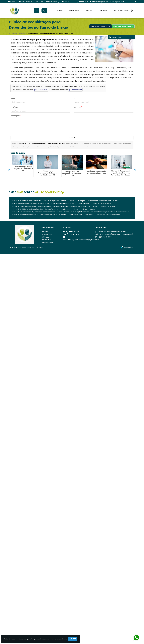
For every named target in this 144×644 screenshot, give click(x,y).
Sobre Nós (74, 11)
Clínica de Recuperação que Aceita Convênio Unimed (31, 203)
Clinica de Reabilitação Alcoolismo (85, 209)
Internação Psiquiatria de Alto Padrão (53, 215)
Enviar (72, 138)
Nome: (14, 98)
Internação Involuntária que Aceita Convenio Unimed (72, 206)
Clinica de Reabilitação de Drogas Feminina (28, 209)
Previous (9, 170)
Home (60, 11)
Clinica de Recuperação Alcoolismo (76, 212)
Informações (49, 242)
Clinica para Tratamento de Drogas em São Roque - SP (47, 173)
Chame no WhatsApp (123, 26)
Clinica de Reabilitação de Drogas (73, 201)
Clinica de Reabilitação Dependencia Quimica (97, 172)
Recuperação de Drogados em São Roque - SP (72, 174)
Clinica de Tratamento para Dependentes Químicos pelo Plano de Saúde (37, 212)
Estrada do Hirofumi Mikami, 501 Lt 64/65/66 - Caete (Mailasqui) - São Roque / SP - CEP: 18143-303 (114, 234)
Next (135, 170)
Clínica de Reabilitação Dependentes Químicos (103, 201)
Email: (77, 98)
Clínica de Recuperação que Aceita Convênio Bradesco (110, 212)
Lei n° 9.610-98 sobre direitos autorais (77, 147)
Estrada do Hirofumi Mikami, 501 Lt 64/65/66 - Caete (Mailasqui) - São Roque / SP (41, 2)
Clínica (46, 237)
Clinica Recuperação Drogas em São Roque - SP (23, 168)
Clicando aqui (75, 90)
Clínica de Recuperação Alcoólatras (108, 215)
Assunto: (78, 107)
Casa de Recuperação (51, 201)
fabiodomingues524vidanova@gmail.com (108, 2)
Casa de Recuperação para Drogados (58, 209)
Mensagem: (16, 116)
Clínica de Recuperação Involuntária (80, 215)
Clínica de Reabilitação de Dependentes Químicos (94, 203)
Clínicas (89, 11)
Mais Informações (123, 11)
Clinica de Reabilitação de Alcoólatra (25, 215)
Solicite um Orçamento (101, 26)
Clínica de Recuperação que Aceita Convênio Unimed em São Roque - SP (121, 174)
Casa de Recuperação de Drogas (63, 203)
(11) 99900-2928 (82, 2)
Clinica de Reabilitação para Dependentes (27, 201)
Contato (103, 11)
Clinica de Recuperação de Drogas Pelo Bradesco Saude (32, 206)
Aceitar (73, 639)
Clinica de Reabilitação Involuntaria (104, 206)
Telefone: (15, 107)
